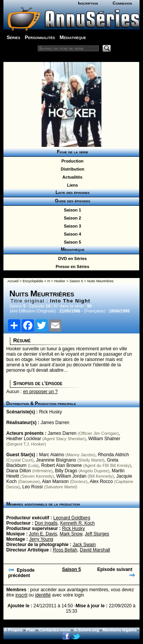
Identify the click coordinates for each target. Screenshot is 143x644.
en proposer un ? (40, 392)
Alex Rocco (101, 481)
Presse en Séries (71, 267)
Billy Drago (66, 471)
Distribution (71, 169)
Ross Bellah (65, 550)
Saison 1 (71, 210)
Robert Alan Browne (62, 465)
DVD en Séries (71, 259)
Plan (31, 630)
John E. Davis (43, 534)
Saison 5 (71, 242)
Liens (71, 185)
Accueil (13, 281)
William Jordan (71, 476)
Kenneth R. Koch (78, 523)
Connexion (122, 3)
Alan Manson (55, 481)
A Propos (13, 630)
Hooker (60, 281)
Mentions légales (120, 630)
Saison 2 (71, 218)
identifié (43, 595)
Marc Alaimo (51, 455)
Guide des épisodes (71, 201)
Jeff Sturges (97, 534)
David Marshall (95, 550)
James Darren (55, 423)
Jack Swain (84, 545)
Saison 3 (71, 226)
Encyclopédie (33, 281)
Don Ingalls (46, 523)
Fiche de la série (71, 152)
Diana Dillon (18, 471)
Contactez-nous (55, 630)
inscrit (21, 595)
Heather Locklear (23, 439)
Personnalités (40, 37)
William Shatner (104, 439)
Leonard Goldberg (72, 518)
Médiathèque (73, 37)
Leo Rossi (33, 487)
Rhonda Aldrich (113, 455)
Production (71, 161)
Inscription (88, 3)
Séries (13, 37)
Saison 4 (71, 234)
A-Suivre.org (87, 630)
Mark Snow (71, 534)
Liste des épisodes (71, 192)
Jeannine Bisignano (56, 460)
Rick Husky (50, 412)
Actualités (71, 177)
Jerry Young (41, 539)
